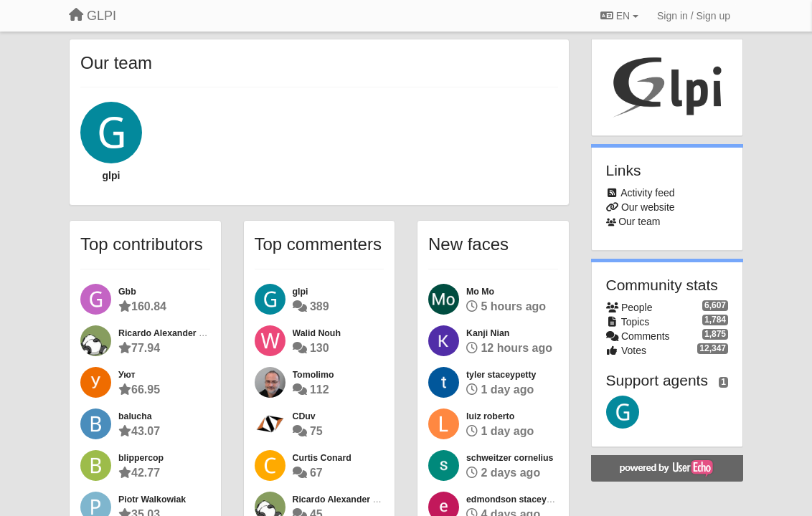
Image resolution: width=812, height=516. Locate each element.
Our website (648, 207)
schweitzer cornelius (510, 458)
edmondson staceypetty (517, 500)
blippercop (141, 458)
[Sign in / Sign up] (694, 16)
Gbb (127, 292)
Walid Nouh (317, 333)
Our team (639, 221)
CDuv (304, 416)
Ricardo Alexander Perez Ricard (185, 333)
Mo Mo (480, 292)
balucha (135, 416)
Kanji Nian (488, 333)
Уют (127, 375)
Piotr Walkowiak (152, 500)
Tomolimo (313, 375)
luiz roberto (490, 416)
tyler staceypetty (501, 375)
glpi (112, 176)
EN (619, 16)
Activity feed (647, 193)
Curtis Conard (322, 458)
